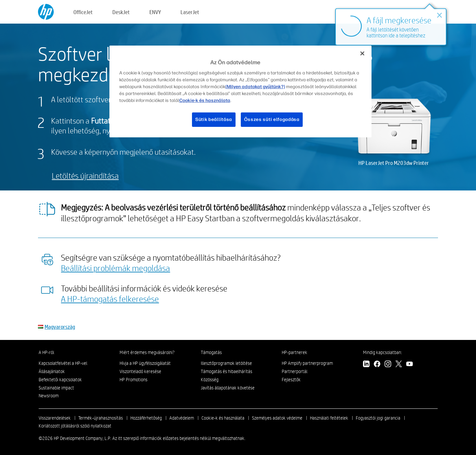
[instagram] (388, 365)
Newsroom (49, 396)
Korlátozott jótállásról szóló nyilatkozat (75, 426)
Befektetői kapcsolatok (60, 380)
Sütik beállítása (214, 119)
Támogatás (211, 352)
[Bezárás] (362, 53)
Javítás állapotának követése (228, 388)
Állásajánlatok (52, 371)
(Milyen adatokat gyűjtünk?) (255, 87)
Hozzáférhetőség (146, 418)
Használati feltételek (329, 418)
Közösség (210, 380)
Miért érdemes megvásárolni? (147, 352)
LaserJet (190, 12)
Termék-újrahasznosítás (101, 418)
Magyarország (60, 327)
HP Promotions (133, 380)
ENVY (155, 12)
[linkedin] (366, 365)
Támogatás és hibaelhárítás (227, 371)
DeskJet (121, 12)
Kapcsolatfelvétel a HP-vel (63, 363)
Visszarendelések (55, 418)
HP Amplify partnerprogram (307, 363)
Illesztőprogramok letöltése (226, 363)
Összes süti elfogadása (272, 119)
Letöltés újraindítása (85, 176)
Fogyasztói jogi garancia (378, 418)
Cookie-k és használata (223, 418)
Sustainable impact (56, 388)
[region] (240, 91)
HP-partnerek (295, 352)
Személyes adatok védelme (277, 418)
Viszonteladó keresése (140, 371)
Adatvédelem (182, 418)
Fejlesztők (291, 380)
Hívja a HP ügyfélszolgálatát (145, 363)
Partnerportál (295, 371)
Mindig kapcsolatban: (382, 352)
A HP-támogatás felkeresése (110, 299)
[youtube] (409, 365)
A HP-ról (46, 352)
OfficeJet (83, 12)
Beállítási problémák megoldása (115, 268)
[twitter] (399, 365)
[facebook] (377, 365)
